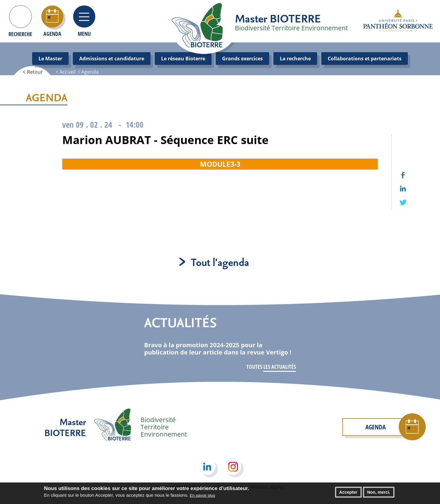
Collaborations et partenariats (365, 59)
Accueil (68, 72)
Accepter (348, 494)
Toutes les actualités (271, 367)
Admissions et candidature (112, 59)
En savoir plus (202, 497)
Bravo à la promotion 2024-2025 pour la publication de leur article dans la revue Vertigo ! (218, 349)
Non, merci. (379, 494)
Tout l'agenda (220, 262)
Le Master (50, 59)
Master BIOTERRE (278, 18)
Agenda (90, 72)
